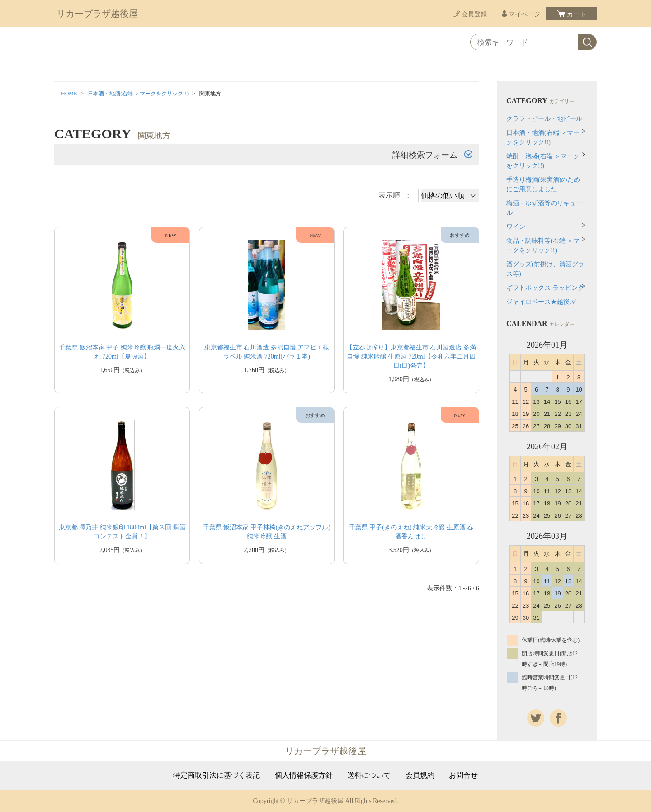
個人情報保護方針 (304, 775)
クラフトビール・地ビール (544, 119)
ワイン (516, 227)
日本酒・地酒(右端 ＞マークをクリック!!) (138, 94)
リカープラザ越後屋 (97, 14)
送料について (369, 775)
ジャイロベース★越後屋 (541, 302)
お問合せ (463, 775)
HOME (69, 94)
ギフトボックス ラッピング (545, 288)
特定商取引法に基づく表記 (217, 775)
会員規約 (420, 775)
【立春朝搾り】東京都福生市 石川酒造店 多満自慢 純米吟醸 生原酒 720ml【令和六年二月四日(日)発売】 (411, 356)
